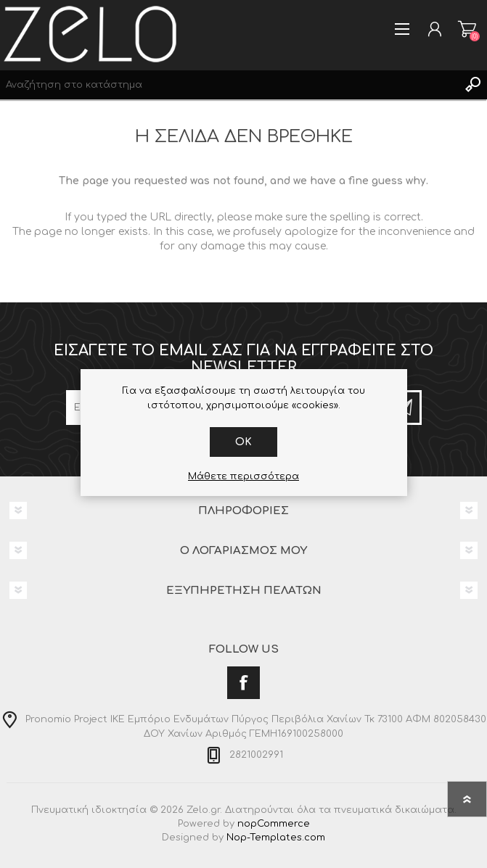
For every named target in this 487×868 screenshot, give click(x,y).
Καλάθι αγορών (467, 29)
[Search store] (229, 85)
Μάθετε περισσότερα (244, 476)
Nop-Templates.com (276, 838)
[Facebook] (244, 683)
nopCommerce (274, 824)
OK (244, 442)
